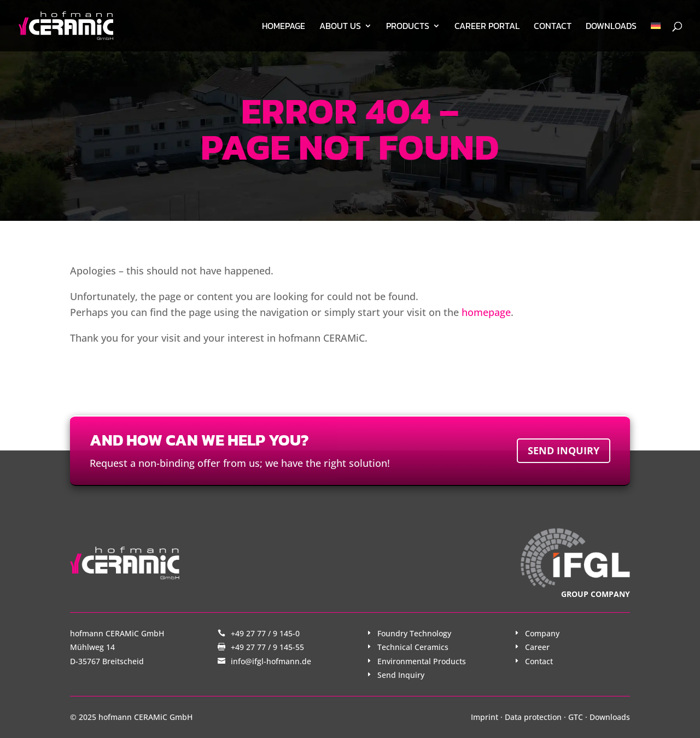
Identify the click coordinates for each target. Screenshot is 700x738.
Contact (553, 27)
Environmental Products (422, 661)
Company (542, 633)
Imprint (485, 717)
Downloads (611, 27)
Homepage (284, 27)
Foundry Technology (414, 633)
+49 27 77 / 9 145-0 (265, 633)
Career (537, 647)
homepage (486, 312)
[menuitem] (656, 37)
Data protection (533, 717)
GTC (576, 717)
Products (408, 27)
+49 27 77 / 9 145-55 (267, 647)
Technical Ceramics (413, 647)
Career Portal (487, 27)
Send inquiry (564, 450)
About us (340, 27)
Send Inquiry (401, 675)
